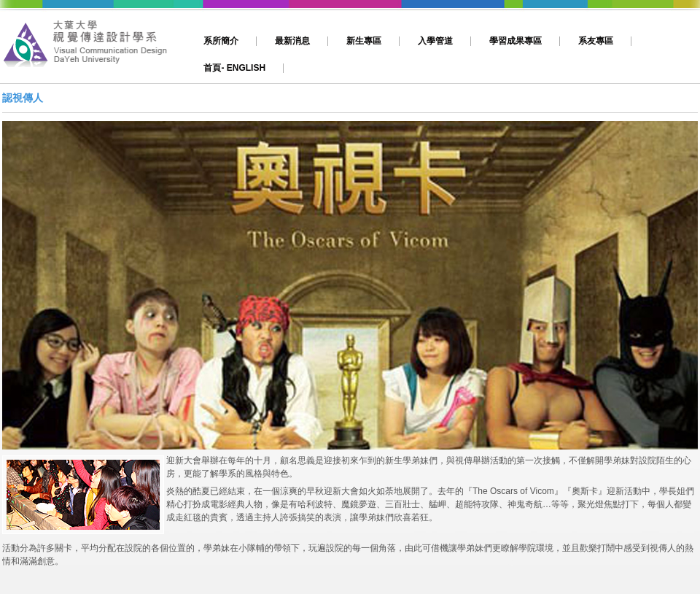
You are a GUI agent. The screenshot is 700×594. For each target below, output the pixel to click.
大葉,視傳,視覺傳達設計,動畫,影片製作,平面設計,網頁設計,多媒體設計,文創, (93, 49)
